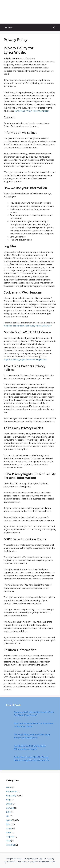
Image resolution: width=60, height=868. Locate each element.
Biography (11, 795)
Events (9, 804)
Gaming (10, 808)
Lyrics (9, 820)
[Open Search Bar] (54, 27)
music (9, 828)
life (8, 816)
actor (9, 787)
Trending (10, 845)
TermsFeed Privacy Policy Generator (32, 111)
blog (8, 800)
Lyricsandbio (10, 861)
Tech (8, 841)
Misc (8, 824)
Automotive (12, 791)
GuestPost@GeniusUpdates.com (42, 861)
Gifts (8, 812)
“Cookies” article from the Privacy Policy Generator (28, 326)
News (9, 832)
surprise (10, 837)
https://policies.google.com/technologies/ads (25, 360)
